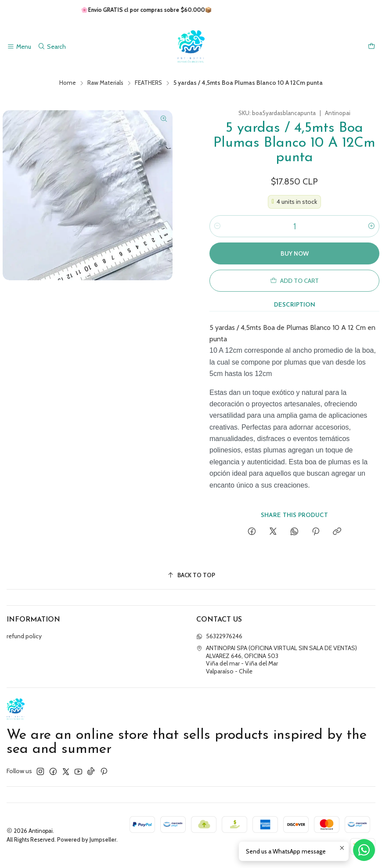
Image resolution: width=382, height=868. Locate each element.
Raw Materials (105, 83)
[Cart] (371, 47)
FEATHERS (148, 83)
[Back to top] (191, 575)
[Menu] (19, 47)
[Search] (51, 47)
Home (68, 83)
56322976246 (219, 636)
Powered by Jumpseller (87, 840)
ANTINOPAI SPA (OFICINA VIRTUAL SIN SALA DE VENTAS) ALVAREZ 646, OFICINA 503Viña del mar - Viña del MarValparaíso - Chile (277, 660)
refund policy (24, 636)
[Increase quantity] (371, 226)
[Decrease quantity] (217, 226)
